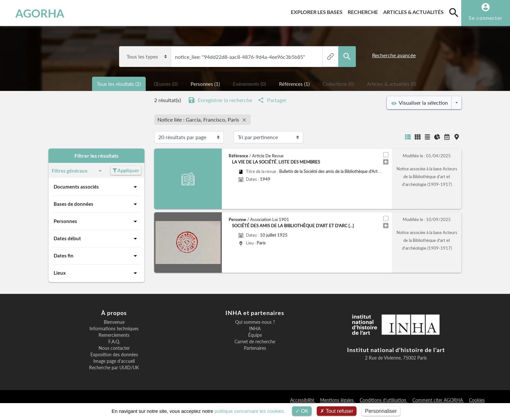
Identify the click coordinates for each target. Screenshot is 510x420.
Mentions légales (337, 400)
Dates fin (96, 256)
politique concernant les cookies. (250, 411)
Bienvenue (114, 322)
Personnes (96, 221)
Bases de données (96, 204)
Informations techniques (114, 329)
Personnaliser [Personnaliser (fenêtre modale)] (381, 411)
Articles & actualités (415, 11)
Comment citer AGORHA (438, 400)
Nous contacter (114, 348)
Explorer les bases (318, 11)
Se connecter (486, 18)
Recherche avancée (394, 55)
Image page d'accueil (114, 361)
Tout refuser (337, 411)
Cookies (477, 400)
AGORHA (40, 13)
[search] (454, 12)
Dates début (96, 239)
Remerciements (114, 335)
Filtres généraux (78, 171)
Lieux (96, 273)
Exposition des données (114, 355)
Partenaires (255, 348)
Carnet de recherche (255, 342)
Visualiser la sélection (420, 103)
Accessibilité (303, 400)
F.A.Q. (114, 342)
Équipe (255, 335)
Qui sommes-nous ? (255, 322)
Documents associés (96, 187)
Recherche (364, 11)
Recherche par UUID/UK (114, 368)
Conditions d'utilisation (384, 400)
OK (302, 411)
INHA (255, 329)
